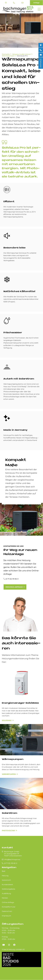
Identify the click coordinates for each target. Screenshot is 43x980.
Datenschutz (7, 911)
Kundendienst (7, 885)
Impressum (6, 916)
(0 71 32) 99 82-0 (14, 3)
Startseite (6, 54)
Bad (3, 871)
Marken (5, 898)
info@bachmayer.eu (22, 3)
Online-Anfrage (8, 902)
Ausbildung (6, 893)
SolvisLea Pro (22, 56)
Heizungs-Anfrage (14, 587)
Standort (6, 3)
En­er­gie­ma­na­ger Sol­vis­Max (20, 703)
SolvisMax (7, 720)
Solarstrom (10, 813)
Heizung (5, 876)
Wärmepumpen (8, 56)
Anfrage (36, 3)
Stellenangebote (8, 889)
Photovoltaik (8, 831)
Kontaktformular (9, 907)
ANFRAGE (41, 63)
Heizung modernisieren (21, 54)
